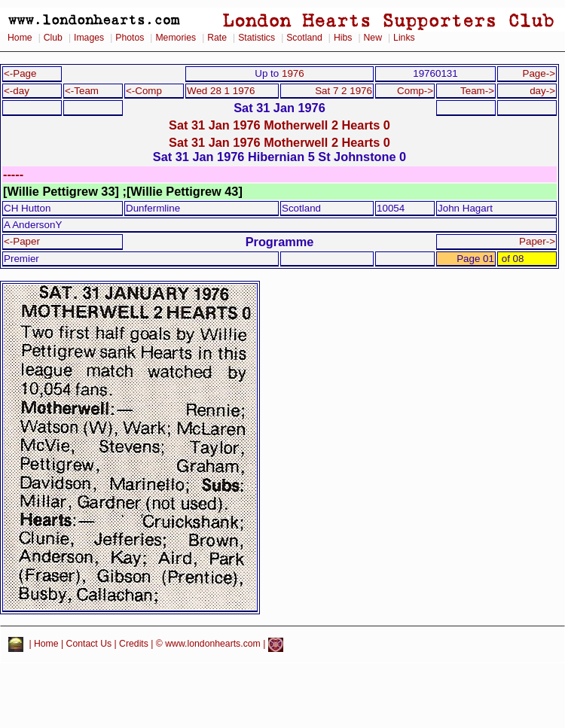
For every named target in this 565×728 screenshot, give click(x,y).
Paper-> (537, 241)
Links (404, 38)
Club (53, 38)
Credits (134, 644)
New (373, 38)
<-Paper (22, 241)
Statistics (257, 38)
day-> (542, 91)
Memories (176, 38)
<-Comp (144, 91)
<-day (17, 91)
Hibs (343, 38)
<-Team (82, 91)
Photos (130, 38)
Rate (217, 38)
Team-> (477, 91)
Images (89, 38)
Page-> (539, 73)
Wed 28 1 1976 (221, 91)
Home (20, 38)
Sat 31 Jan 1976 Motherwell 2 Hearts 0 (279, 125)
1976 (293, 73)
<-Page (20, 73)
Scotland (304, 38)
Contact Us (89, 644)
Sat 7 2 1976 (344, 91)
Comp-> (415, 91)
